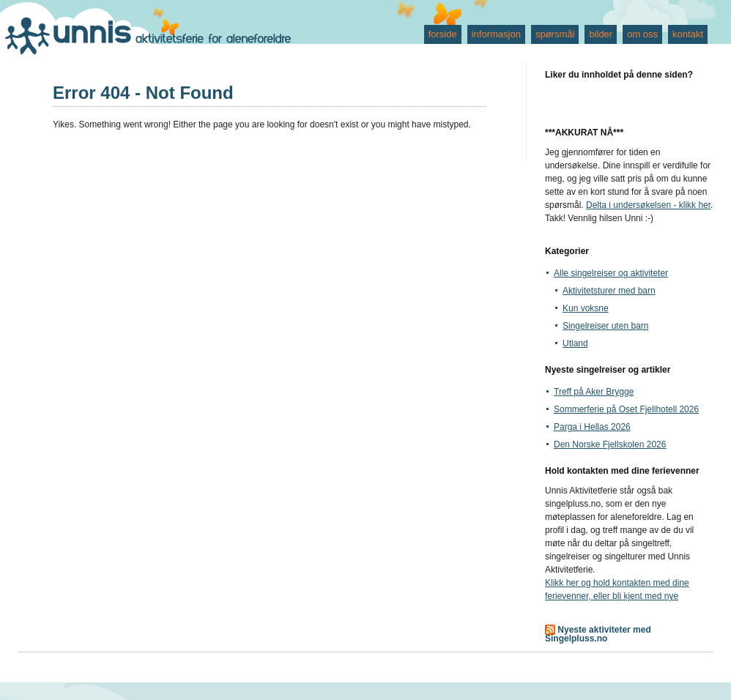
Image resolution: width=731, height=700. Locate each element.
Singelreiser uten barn (605, 326)
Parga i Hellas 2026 (592, 427)
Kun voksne (586, 308)
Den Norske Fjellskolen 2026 (610, 444)
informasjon (496, 34)
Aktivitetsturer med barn (609, 291)
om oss (642, 34)
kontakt (688, 34)
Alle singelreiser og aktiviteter (611, 273)
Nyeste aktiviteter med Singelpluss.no (598, 634)
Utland (575, 343)
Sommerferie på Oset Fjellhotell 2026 (626, 409)
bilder (601, 34)
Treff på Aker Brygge (594, 392)
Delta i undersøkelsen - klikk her (648, 205)
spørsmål (555, 34)
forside (443, 34)
